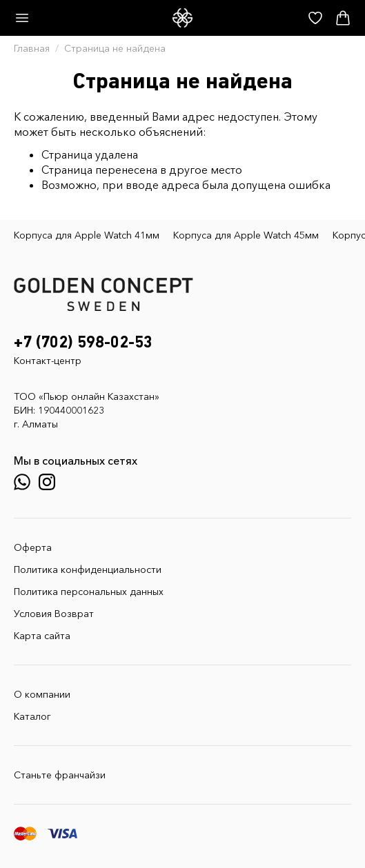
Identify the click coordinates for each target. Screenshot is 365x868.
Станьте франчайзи (60, 775)
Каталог (32, 716)
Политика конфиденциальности (88, 569)
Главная (32, 48)
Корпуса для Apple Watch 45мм (246, 235)
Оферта (33, 547)
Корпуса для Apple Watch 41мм (87, 235)
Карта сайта (42, 636)
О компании (42, 694)
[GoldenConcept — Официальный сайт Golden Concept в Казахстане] (182, 18)
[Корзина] (343, 18)
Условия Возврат (54, 614)
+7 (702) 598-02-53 (83, 343)
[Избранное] (315, 18)
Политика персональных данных (89, 592)
